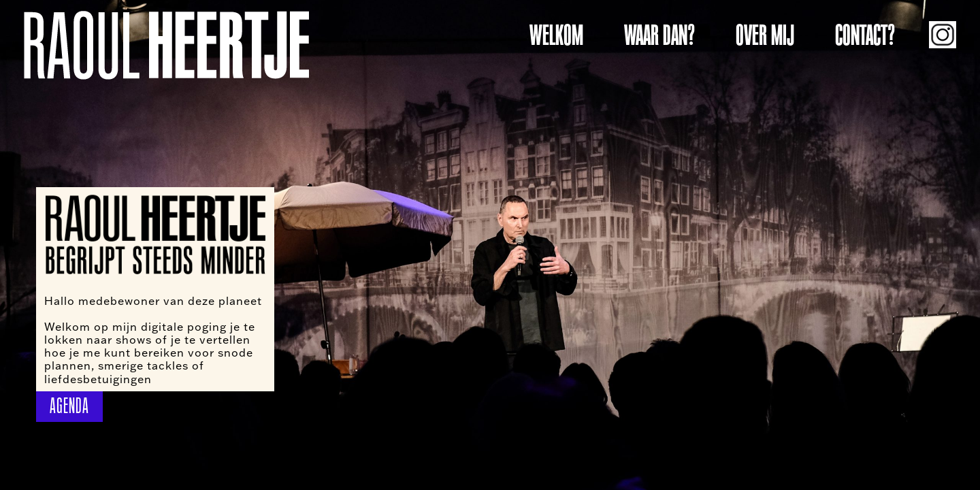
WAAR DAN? (659, 35)
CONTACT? (865, 35)
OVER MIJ (765, 35)
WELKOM (556, 35)
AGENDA (69, 406)
